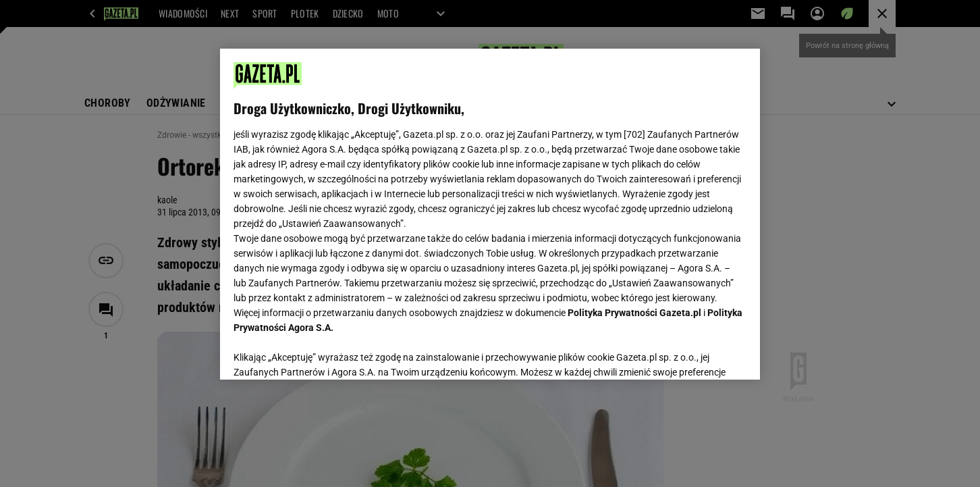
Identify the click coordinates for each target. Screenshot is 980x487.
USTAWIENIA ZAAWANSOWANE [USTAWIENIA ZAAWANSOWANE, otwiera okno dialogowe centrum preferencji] (322, 353)
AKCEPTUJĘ (701, 353)
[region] (490, 214)
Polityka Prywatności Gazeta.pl (634, 313)
